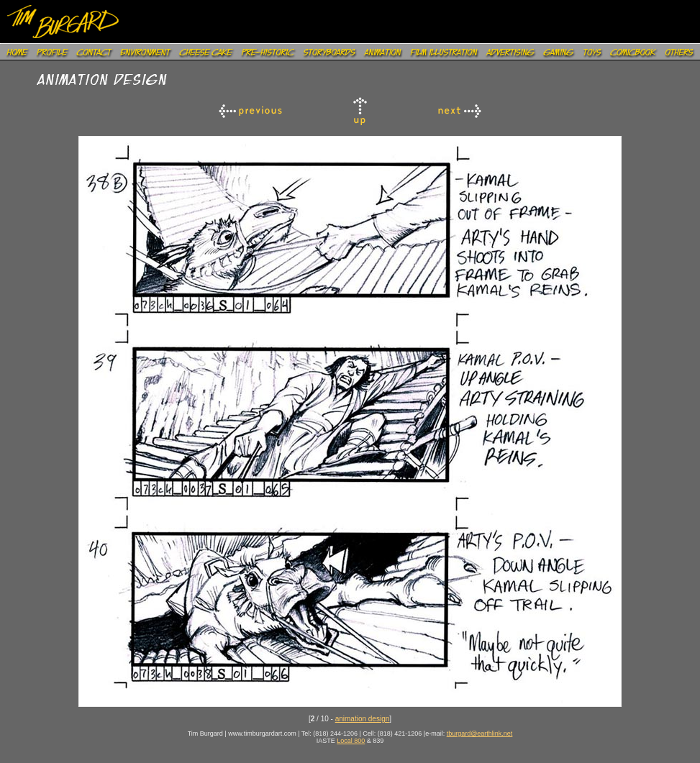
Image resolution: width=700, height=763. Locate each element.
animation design (363, 719)
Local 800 (351, 741)
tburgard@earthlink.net (480, 734)
